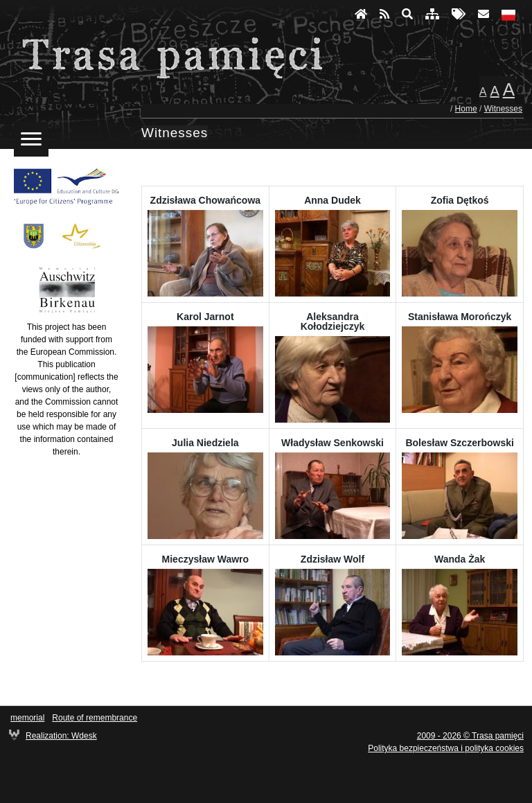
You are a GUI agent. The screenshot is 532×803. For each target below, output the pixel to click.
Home (466, 109)
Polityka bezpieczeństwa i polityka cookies (446, 748)
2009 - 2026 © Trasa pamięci (470, 736)
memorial (27, 718)
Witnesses (503, 109)
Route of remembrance (95, 718)
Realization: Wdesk (61, 736)
